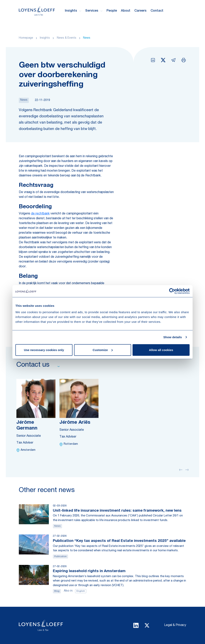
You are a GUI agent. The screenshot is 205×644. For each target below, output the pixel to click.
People (112, 11)
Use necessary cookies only (44, 350)
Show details (173, 337)
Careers (140, 11)
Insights (45, 38)
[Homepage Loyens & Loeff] (37, 11)
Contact (157, 11)
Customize (103, 350)
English (81, 591)
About (126, 11)
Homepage (26, 38)
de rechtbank (40, 214)
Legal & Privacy (175, 625)
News (87, 38)
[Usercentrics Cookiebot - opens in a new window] (172, 291)
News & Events (67, 38)
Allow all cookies (161, 350)
